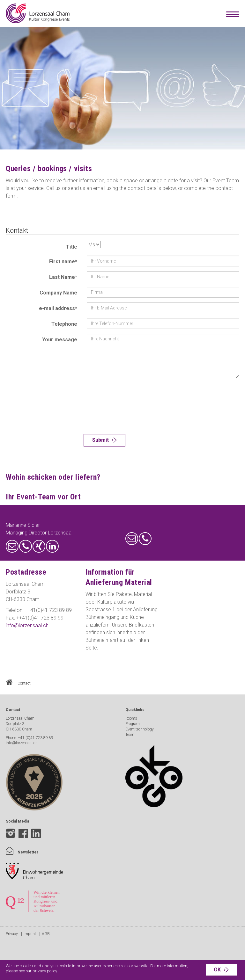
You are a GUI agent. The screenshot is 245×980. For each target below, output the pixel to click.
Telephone (64, 324)
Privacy (12, 934)
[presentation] (113, 406)
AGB (46, 934)
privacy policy (45, 971)
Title (72, 247)
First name (63, 261)
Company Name (58, 293)
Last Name (63, 277)
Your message (60, 340)
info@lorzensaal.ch (27, 625)
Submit (100, 440)
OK (217, 970)
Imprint (30, 934)
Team (130, 735)
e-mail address (58, 308)
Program (133, 724)
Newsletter (22, 852)
